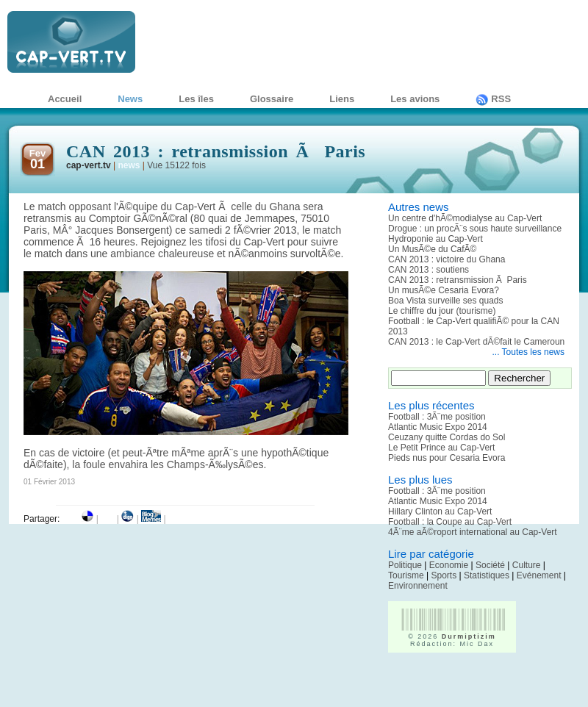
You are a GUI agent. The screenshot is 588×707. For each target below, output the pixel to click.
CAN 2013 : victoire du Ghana (447, 259)
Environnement (418, 586)
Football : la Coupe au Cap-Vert (450, 522)
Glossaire (272, 99)
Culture (527, 565)
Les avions (415, 99)
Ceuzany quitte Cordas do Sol (447, 437)
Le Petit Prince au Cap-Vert (441, 448)
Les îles (196, 99)
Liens (342, 99)
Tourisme (406, 575)
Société (490, 565)
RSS (493, 99)
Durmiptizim (469, 636)
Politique (405, 565)
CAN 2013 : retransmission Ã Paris (458, 280)
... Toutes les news (529, 352)
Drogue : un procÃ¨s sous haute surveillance (475, 229)
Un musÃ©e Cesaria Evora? (444, 290)
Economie (449, 565)
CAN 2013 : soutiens (429, 270)
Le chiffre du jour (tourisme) (442, 311)
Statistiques (487, 575)
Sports (444, 575)
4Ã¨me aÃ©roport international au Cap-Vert (473, 532)
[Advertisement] (474, 685)
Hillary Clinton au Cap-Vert (440, 512)
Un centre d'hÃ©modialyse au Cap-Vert (465, 218)
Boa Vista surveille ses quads (446, 301)
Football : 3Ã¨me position (437, 417)
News (130, 99)
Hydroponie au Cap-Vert (435, 239)
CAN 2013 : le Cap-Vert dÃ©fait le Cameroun (476, 342)
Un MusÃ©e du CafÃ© (432, 249)
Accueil (65, 99)
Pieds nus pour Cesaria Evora (447, 458)
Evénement (539, 575)
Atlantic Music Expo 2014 (438, 427)
